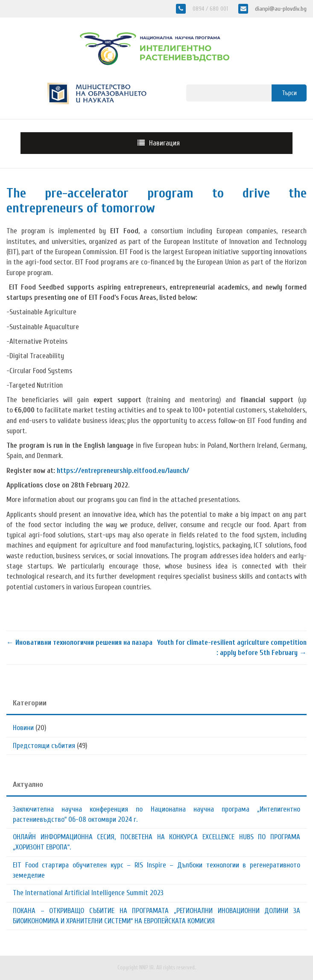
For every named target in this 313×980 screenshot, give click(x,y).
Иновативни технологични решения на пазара (79, 642)
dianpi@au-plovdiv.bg (280, 9)
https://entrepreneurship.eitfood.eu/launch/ (123, 471)
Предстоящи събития (44, 746)
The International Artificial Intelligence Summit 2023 (88, 893)
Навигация (164, 143)
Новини (23, 728)
